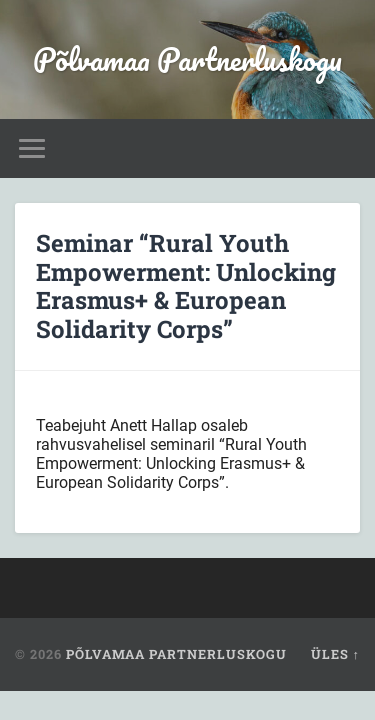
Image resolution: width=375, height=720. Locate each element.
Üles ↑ (335, 654)
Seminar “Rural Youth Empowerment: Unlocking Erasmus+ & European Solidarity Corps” (186, 286)
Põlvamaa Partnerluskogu (187, 59)
